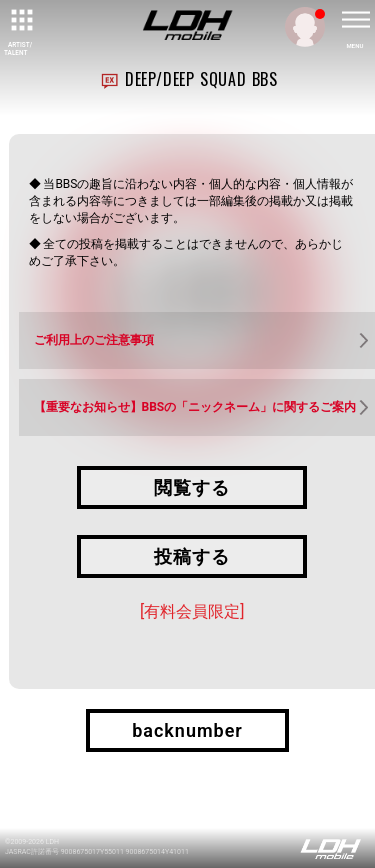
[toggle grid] (20, 20)
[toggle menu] (355, 20)
